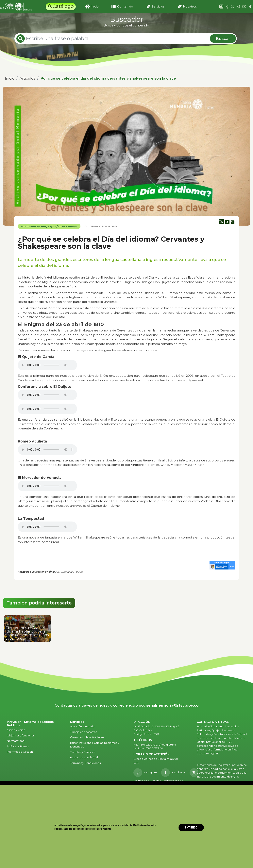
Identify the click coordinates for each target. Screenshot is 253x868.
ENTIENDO (191, 828)
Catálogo (63, 6)
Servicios (158, 6)
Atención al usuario (83, 726)
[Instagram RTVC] (145, 773)
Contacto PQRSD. (208, 753)
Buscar (223, 39)
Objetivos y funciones (21, 735)
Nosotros (190, 6)
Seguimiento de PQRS (224, 777)
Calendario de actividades (87, 737)
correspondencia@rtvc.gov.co (216, 746)
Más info (107, 829)
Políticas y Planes (18, 746)
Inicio (95, 6)
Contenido (125, 6)
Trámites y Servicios (83, 752)
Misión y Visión (16, 730)
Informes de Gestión (20, 752)
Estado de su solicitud (84, 757)
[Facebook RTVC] (173, 773)
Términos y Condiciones (85, 763)
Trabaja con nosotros (84, 732)
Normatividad (16, 741)
